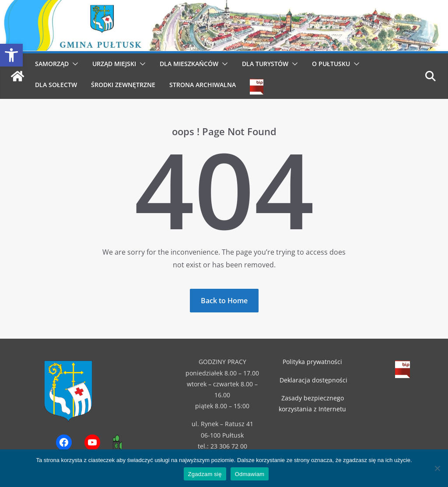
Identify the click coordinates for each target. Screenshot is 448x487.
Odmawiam (250, 474)
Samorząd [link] (52, 64)
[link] (11, 55)
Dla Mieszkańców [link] (189, 64)
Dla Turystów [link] (265, 64)
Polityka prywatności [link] (312, 362)
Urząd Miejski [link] (114, 64)
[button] (73, 64)
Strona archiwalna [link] (203, 85)
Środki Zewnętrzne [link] (123, 85)
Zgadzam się (205, 474)
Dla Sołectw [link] (56, 85)
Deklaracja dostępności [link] (313, 380)
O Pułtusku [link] (331, 64)
